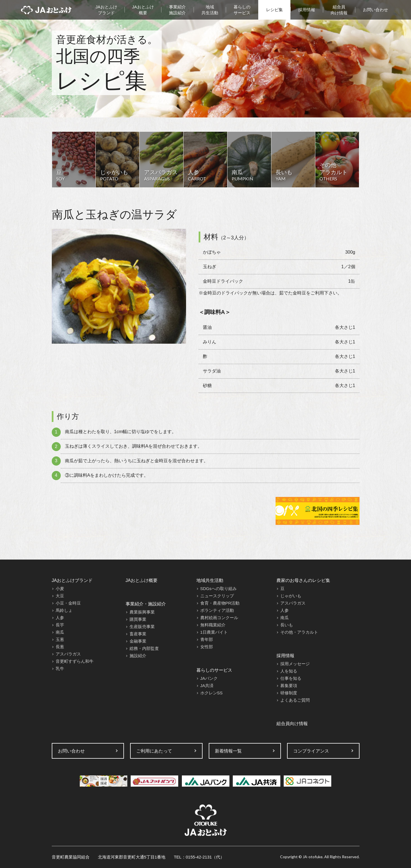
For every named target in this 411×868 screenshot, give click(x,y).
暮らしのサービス (242, 10)
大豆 (60, 596)
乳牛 (60, 668)
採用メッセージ (295, 664)
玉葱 (60, 639)
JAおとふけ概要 (143, 10)
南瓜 (60, 632)
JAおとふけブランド (106, 10)
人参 (60, 618)
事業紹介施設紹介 (177, 10)
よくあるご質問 (295, 700)
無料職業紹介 (213, 625)
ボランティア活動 (217, 610)
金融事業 (138, 641)
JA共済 (207, 686)
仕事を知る (291, 678)
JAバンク (209, 678)
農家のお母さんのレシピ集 (303, 580)
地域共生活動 (210, 10)
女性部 (207, 647)
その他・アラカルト (299, 632)
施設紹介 (138, 656)
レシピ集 (274, 10)
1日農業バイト (214, 632)
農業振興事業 (142, 612)
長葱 (60, 647)
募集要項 (289, 686)
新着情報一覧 (228, 751)
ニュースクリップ (217, 596)
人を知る (289, 671)
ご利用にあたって (154, 751)
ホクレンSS (212, 693)
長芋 (60, 625)
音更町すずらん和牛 (75, 661)
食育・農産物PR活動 (220, 603)
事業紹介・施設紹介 (146, 604)
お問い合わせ (375, 10)
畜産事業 (138, 634)
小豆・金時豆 (68, 603)
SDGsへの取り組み (219, 589)
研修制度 (289, 693)
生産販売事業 (142, 627)
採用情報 (307, 10)
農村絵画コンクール (219, 618)
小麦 (60, 589)
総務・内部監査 (144, 648)
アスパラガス (68, 654)
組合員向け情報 (339, 10)
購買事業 (138, 619)
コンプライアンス (311, 751)
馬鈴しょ (64, 610)
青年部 (207, 639)
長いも (287, 625)
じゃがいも (291, 596)
